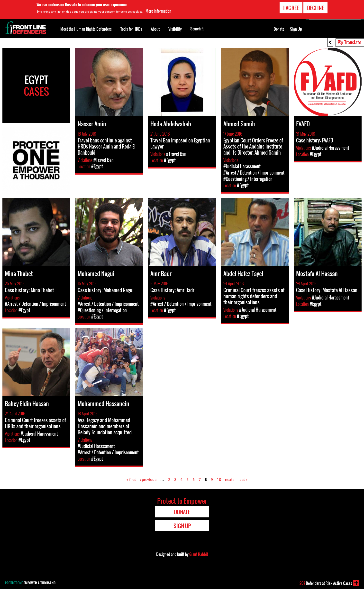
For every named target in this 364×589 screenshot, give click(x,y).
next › (230, 480)
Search (197, 28)
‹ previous (148, 480)
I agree (291, 7)
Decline (315, 7)
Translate (353, 42)
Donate (279, 29)
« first (131, 480)
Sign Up (296, 29)
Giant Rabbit (199, 554)
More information (158, 10)
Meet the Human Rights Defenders (86, 29)
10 (219, 480)
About (155, 29)
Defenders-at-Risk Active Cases (325, 583)
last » (243, 480)
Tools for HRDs (131, 29)
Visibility (175, 29)
